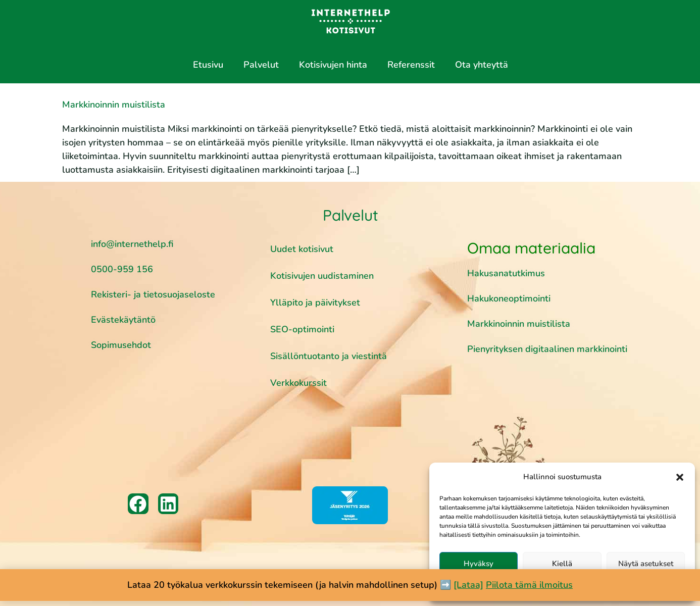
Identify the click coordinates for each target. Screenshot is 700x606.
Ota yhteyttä (482, 65)
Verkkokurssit (298, 383)
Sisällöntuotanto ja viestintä (329, 356)
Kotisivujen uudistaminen (322, 276)
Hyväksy (479, 564)
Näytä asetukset (646, 564)
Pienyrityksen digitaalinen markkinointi (547, 349)
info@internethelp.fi (132, 244)
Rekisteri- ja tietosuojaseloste (153, 294)
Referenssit (411, 65)
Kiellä (562, 564)
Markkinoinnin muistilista (114, 105)
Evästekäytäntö (123, 320)
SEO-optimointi (302, 329)
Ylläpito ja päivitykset (315, 302)
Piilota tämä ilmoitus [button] (529, 585)
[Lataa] (468, 585)
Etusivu (208, 65)
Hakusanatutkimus (506, 273)
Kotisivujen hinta (333, 65)
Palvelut (261, 65)
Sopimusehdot (121, 345)
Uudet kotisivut (302, 249)
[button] (680, 477)
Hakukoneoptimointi (510, 298)
